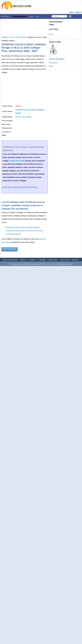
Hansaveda (53, 63)
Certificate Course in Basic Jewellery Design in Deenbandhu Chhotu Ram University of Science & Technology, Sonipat (24, 231)
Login (71, 12)
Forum (31, 16)
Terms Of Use (65, 260)
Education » (5, 16)
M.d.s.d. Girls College (18, 37)
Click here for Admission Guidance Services (20, 187)
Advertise (75, 260)
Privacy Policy (53, 260)
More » (38, 16)
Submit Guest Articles (10, 260)
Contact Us (33, 260)
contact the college (17, 161)
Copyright (42, 260)
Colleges (5, 37)
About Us (23, 260)
